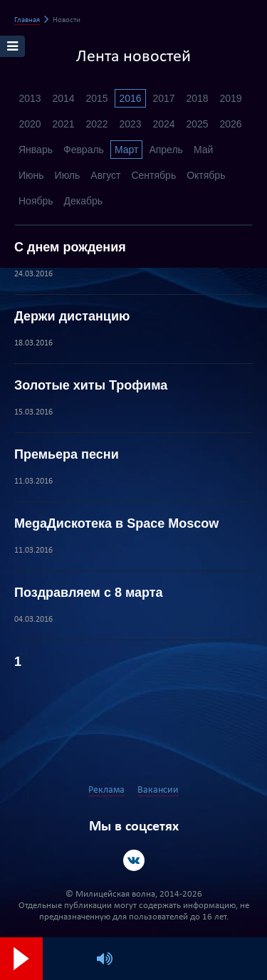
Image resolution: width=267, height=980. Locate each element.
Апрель (166, 150)
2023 (130, 124)
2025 (197, 124)
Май (203, 150)
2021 (63, 124)
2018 (197, 98)
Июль (68, 175)
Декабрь (84, 201)
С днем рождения (70, 247)
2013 (30, 98)
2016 (130, 98)
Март (127, 150)
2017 (163, 98)
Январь (36, 150)
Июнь (31, 175)
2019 (230, 98)
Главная (27, 20)
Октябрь (206, 175)
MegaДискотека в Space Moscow (116, 523)
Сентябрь (153, 175)
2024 (163, 124)
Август (105, 175)
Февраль (84, 150)
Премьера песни (67, 454)
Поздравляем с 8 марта (89, 593)
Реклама (106, 790)
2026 (230, 124)
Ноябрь (36, 201)
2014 (63, 98)
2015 (96, 98)
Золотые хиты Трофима (91, 385)
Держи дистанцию (72, 316)
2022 (96, 124)
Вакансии (158, 790)
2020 (30, 124)
